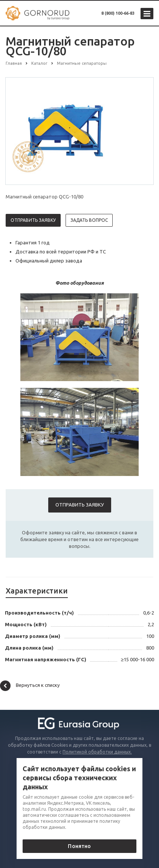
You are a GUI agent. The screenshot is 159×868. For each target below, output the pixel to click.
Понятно (79, 846)
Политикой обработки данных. (97, 752)
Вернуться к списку (30, 686)
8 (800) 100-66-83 (118, 13)
